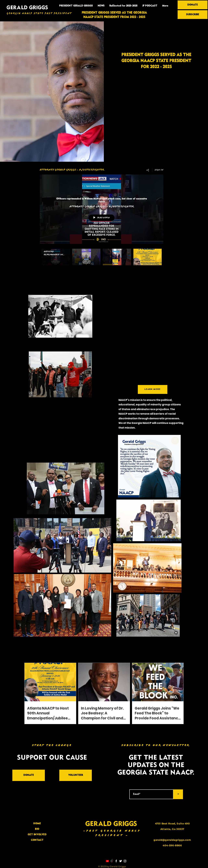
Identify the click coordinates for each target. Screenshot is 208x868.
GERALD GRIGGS (27, 8)
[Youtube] (107, 861)
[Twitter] (121, 861)
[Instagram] (125, 861)
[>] (178, 794)
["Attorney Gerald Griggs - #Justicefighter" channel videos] (102, 261)
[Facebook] (116, 861)
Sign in (159, 170)
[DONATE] (193, 5)
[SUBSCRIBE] (193, 15)
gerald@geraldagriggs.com (172, 840)
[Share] (148, 170)
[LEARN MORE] (153, 389)
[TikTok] (112, 861)
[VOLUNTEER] (76, 775)
